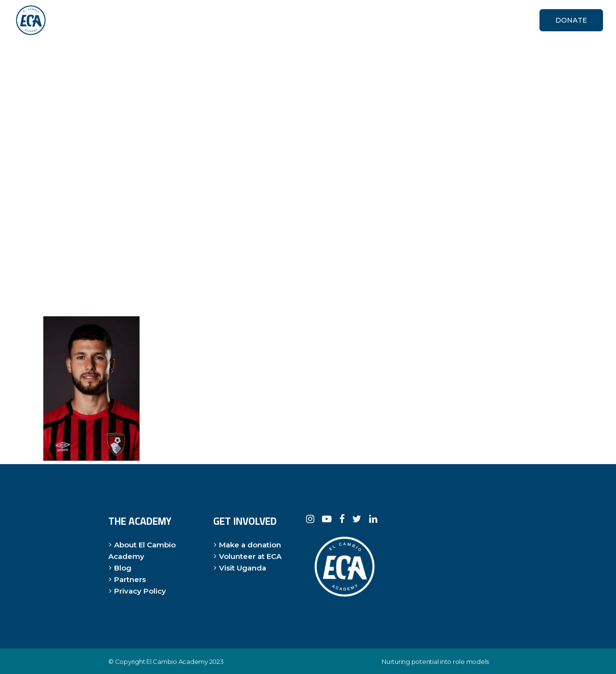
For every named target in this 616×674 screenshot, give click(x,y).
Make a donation (250, 545)
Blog (123, 568)
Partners (130, 579)
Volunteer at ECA (250, 556)
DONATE (571, 20)
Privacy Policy (140, 591)
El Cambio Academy (177, 661)
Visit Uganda (243, 568)
